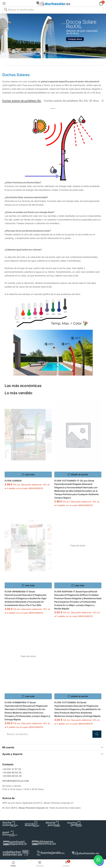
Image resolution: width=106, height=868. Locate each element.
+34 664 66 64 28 (12, 776)
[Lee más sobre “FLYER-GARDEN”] (28, 475)
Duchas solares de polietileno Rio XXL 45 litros (71, 101)
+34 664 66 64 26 (12, 772)
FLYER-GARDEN (13, 481)
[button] (97, 3)
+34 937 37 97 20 (12, 769)
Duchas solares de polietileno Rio (22, 101)
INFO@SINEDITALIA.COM (16, 781)
